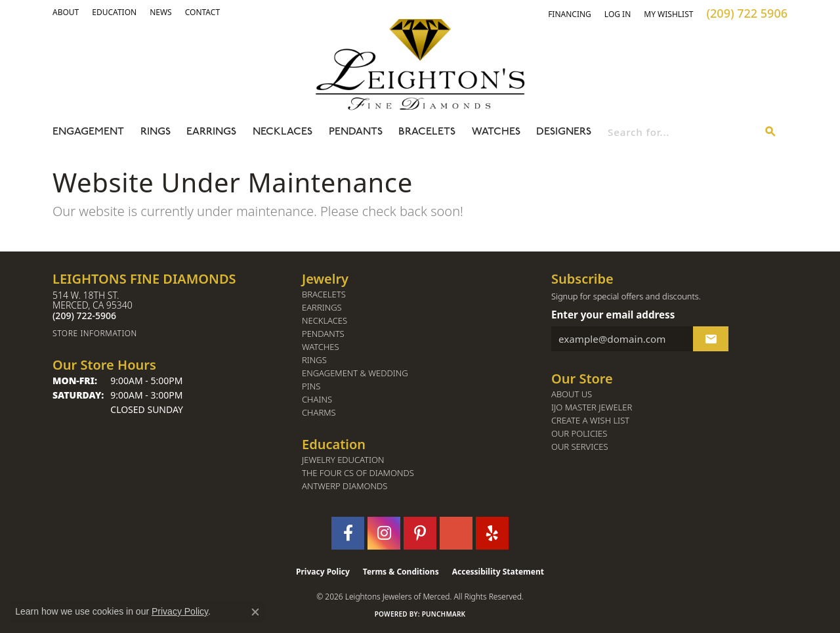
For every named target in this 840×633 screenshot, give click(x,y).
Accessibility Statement (498, 572)
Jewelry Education (343, 460)
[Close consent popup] (255, 612)
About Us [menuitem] (572, 394)
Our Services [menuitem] (580, 447)
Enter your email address (613, 315)
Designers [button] (564, 132)
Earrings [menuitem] (322, 308)
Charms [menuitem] (319, 413)
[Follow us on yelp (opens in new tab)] (492, 533)
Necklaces (283, 132)
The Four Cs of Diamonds (358, 473)
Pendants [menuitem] (323, 334)
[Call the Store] (84, 316)
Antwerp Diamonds (345, 486)
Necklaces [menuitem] (325, 321)
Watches (496, 132)
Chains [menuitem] (317, 400)
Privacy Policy (323, 572)
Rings (156, 132)
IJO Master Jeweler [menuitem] (592, 407)
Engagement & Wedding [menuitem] (355, 373)
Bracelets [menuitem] (324, 295)
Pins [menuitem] (311, 386)
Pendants (356, 132)
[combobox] (681, 132)
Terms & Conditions (401, 572)
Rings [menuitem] (314, 360)
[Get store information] (171, 333)
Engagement (88, 132)
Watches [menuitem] (321, 347)
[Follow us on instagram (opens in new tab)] (384, 533)
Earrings (211, 132)
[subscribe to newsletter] (711, 339)
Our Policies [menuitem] (579, 434)
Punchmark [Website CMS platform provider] (444, 614)
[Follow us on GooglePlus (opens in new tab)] (456, 533)
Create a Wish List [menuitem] (590, 421)
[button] (66, 12)
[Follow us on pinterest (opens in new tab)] (420, 533)
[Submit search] (770, 132)
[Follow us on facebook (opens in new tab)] (348, 533)
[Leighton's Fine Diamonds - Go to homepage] (420, 64)
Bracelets (427, 132)
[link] (114, 12)
